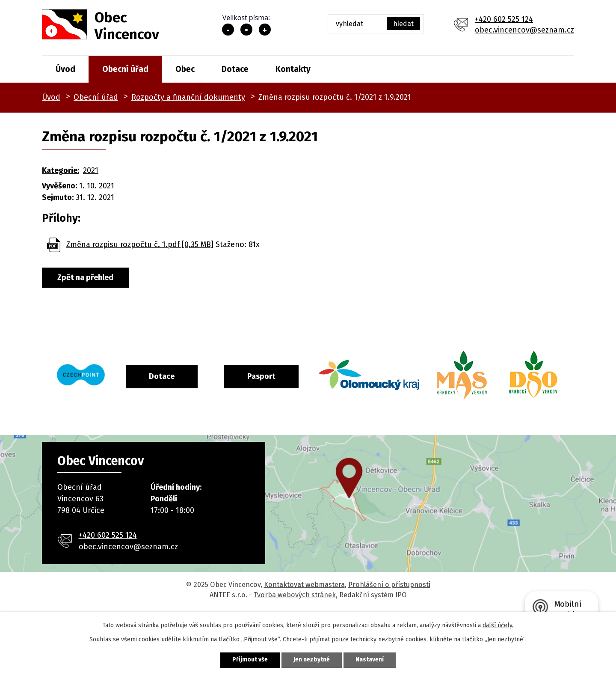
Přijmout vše (250, 660)
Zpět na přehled (85, 277)
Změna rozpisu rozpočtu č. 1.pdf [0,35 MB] (140, 244)
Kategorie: (61, 170)
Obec (185, 69)
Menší (228, 30)
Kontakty (293, 69)
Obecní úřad (125, 69)
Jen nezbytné (312, 660)
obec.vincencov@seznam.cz (524, 30)
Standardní (246, 30)
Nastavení (370, 660)
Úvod (65, 69)
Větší (265, 30)
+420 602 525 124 (504, 19)
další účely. (498, 625)
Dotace (235, 69)
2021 (91, 170)
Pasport (296, 376)
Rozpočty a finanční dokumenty (188, 97)
